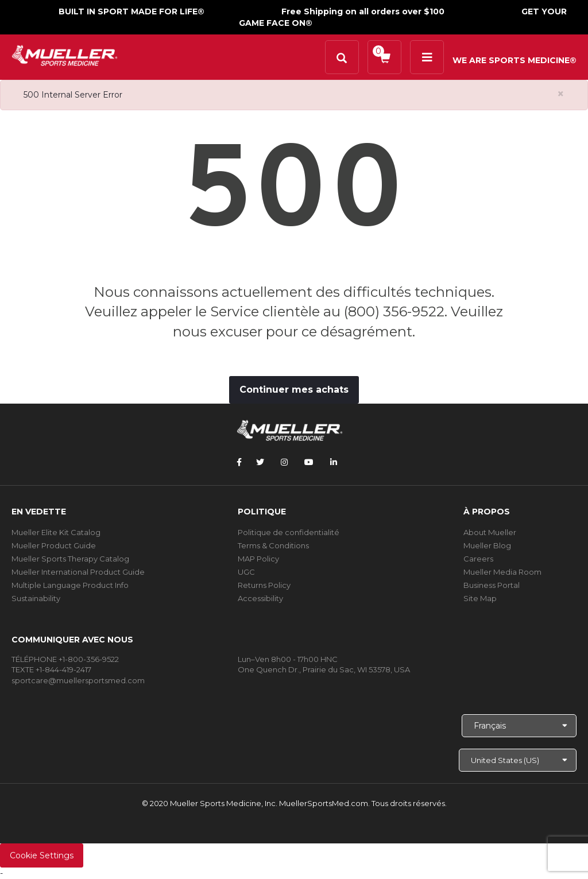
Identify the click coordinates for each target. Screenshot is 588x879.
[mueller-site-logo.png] (65, 54)
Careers (478, 559)
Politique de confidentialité (289, 532)
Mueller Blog (487, 545)
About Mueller (490, 532)
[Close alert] (561, 94)
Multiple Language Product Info (70, 585)
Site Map (480, 598)
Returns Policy (264, 585)
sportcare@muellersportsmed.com (78, 680)
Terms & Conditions (273, 545)
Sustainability (36, 598)
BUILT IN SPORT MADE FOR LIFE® (131, 11)
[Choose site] (518, 760)
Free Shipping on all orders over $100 (363, 11)
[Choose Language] (519, 726)
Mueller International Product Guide (78, 572)
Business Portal (492, 585)
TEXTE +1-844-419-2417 (51, 669)
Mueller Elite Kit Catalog (56, 532)
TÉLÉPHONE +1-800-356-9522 (65, 659)
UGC (246, 572)
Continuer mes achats (294, 390)
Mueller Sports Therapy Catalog (70, 559)
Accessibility (260, 598)
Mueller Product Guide (54, 545)
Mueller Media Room (502, 572)
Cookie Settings (42, 855)
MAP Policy (258, 559)
